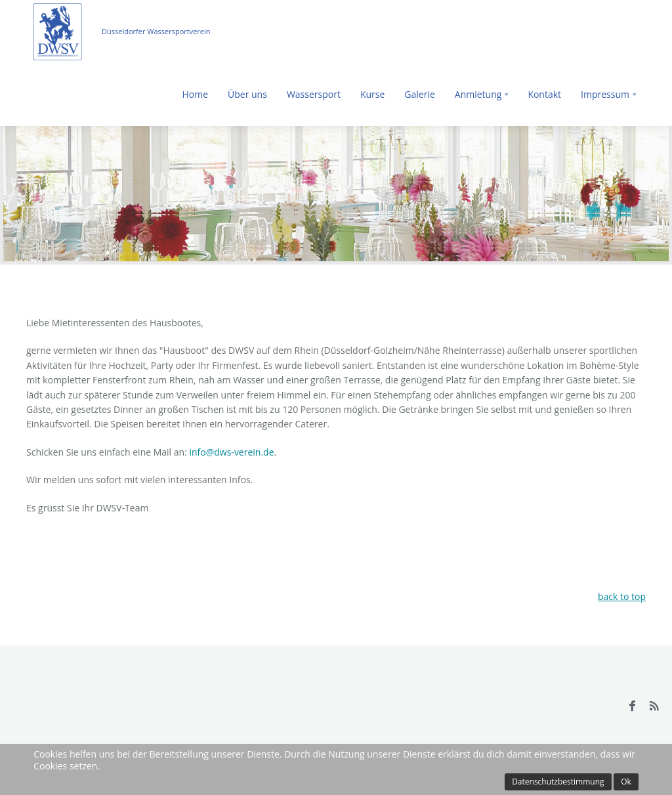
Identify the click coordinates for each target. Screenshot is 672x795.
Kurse (372, 94)
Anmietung (478, 94)
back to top (622, 596)
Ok (626, 782)
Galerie (419, 94)
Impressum (605, 94)
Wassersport (314, 94)
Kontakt (544, 94)
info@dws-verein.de (231, 452)
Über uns (247, 94)
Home (195, 94)
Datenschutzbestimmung (558, 782)
